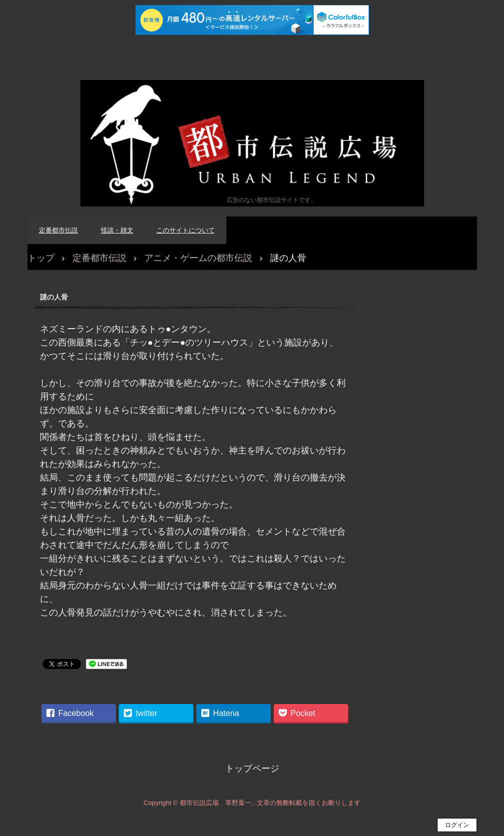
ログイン (457, 825)
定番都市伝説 (58, 230)
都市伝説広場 (252, 143)
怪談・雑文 (117, 230)
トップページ (252, 768)
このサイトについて (186, 230)
